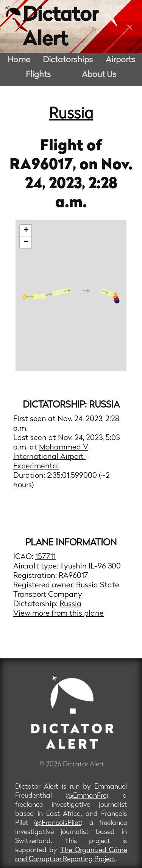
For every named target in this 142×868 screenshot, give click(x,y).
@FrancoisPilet (58, 823)
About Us (99, 75)
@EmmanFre (87, 796)
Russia (71, 114)
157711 (45, 557)
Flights (38, 75)
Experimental (36, 466)
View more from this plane (59, 614)
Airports (120, 60)
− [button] (26, 242)
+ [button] (26, 230)
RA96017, (44, 165)
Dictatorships (68, 60)
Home (19, 60)
